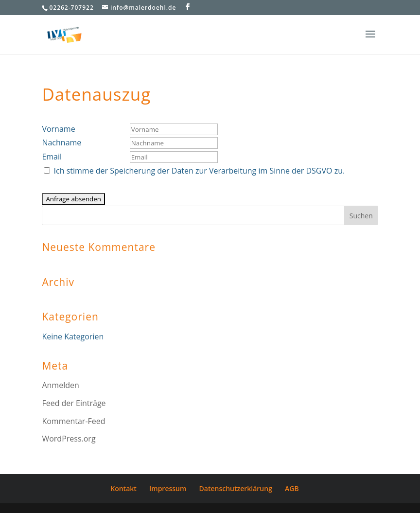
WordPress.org (69, 439)
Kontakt (123, 488)
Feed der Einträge (74, 403)
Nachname (61, 142)
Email (52, 157)
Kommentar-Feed (73, 421)
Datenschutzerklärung (236, 488)
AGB (292, 488)
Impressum (168, 488)
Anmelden (60, 385)
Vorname (58, 129)
